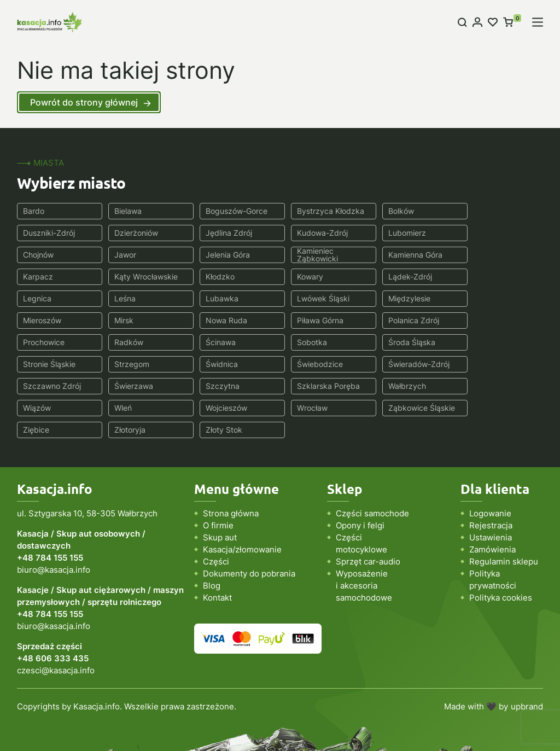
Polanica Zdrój (492, 298)
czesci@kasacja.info (56, 627)
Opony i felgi (360, 482)
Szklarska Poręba (143, 364)
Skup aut (220, 494)
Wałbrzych (219, 364)
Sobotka (304, 320)
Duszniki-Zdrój (492, 211)
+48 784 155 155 (50, 514)
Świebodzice (223, 342)
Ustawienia (491, 494)
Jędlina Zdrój (135, 233)
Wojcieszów (487, 364)
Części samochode (372, 470)
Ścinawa (215, 320)
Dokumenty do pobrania (249, 530)
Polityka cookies (501, 554)
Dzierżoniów (45, 233)
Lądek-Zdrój (133, 276)
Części (216, 518)
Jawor (477, 233)
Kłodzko (481, 255)
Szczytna (40, 364)
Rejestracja (491, 482)
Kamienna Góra (227, 255)
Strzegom (40, 342)
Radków (126, 320)
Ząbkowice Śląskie (145, 386)
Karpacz (304, 255)
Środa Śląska (401, 320)
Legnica (214, 276)
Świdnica (128, 342)
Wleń (386, 364)
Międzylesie (44, 298)
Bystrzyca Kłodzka (322, 211)
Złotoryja (304, 386)
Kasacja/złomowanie (242, 506)
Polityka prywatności (493, 536)
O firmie (218, 482)
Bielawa (125, 211)
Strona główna (231, 470)
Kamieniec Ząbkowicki (132, 255)
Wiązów (303, 364)
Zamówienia (492, 506)
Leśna (299, 276)
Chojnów (393, 233)
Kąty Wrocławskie (409, 255)
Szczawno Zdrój (406, 342)
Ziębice (213, 386)
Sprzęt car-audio (368, 518)
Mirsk (210, 298)
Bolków (390, 211)
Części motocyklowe (361, 500)
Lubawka (394, 276)
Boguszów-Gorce (231, 211)
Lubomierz (308, 233)
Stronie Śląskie (493, 320)
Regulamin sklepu (504, 518)
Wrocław (38, 386)
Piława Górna (401, 298)
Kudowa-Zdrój (226, 233)
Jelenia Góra (45, 255)
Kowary (36, 276)
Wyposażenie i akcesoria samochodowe (364, 542)
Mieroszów (131, 298)
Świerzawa (486, 342)
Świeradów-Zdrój (319, 342)
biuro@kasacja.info (54, 526)
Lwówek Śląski (493, 276)
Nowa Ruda (310, 298)
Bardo (34, 211)
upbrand (527, 663)
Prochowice (44, 320)
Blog (212, 542)
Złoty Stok (396, 386)
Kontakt (217, 554)
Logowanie (490, 470)
